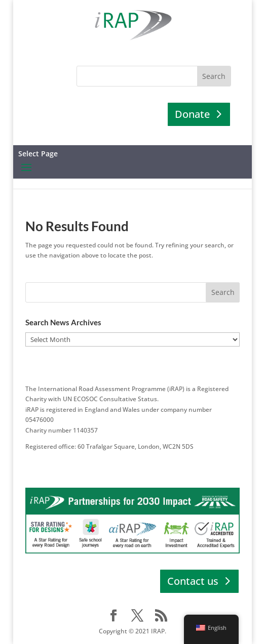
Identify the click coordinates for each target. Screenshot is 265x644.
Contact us (193, 581)
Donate (192, 114)
